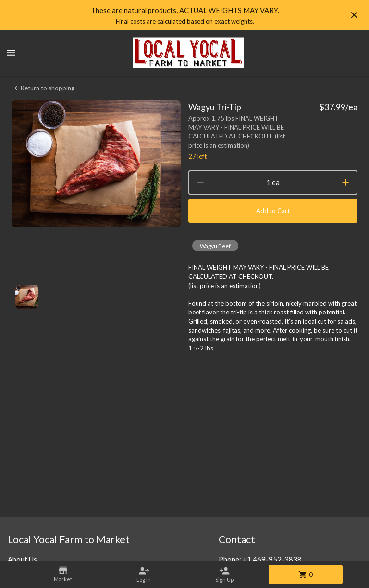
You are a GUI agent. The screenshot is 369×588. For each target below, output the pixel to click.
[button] (215, 246)
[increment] (345, 182)
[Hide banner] (354, 15)
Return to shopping (43, 88)
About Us (22, 559)
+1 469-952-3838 (272, 559)
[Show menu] (11, 53)
